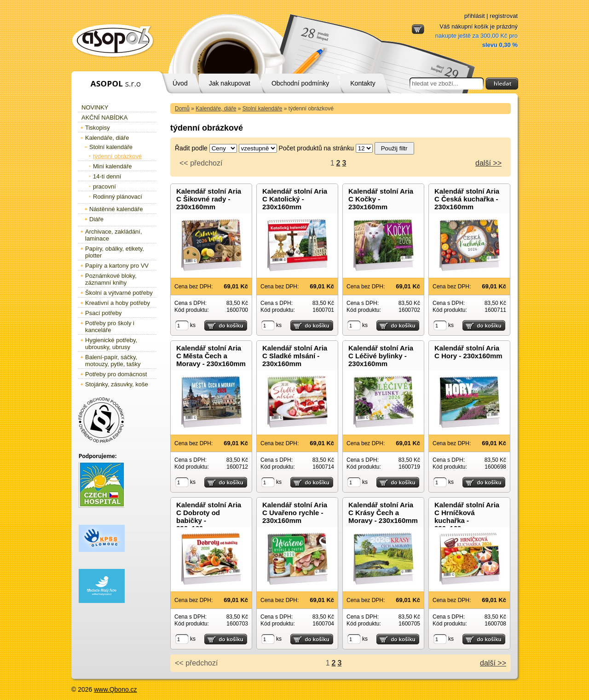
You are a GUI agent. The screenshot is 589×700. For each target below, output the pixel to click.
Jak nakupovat (230, 83)
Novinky (95, 107)
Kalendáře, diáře (216, 109)
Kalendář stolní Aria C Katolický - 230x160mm (295, 199)
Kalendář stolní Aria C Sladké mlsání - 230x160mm (295, 356)
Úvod (180, 83)
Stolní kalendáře (263, 109)
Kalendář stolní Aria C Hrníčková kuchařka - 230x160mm (467, 516)
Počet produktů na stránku (316, 148)
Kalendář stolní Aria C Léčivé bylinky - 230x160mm (381, 356)
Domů (182, 109)
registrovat (504, 16)
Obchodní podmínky (300, 83)
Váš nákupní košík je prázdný (476, 36)
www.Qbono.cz (115, 689)
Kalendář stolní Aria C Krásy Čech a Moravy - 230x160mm (383, 513)
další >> (488, 163)
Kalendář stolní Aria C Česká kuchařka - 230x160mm (467, 199)
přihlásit (475, 16)
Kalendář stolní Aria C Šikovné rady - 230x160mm (209, 199)
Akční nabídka (104, 118)
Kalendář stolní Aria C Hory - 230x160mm (468, 352)
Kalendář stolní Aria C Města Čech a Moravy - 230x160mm (211, 356)
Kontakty (363, 83)
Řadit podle (191, 148)
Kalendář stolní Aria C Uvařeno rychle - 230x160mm (295, 513)
